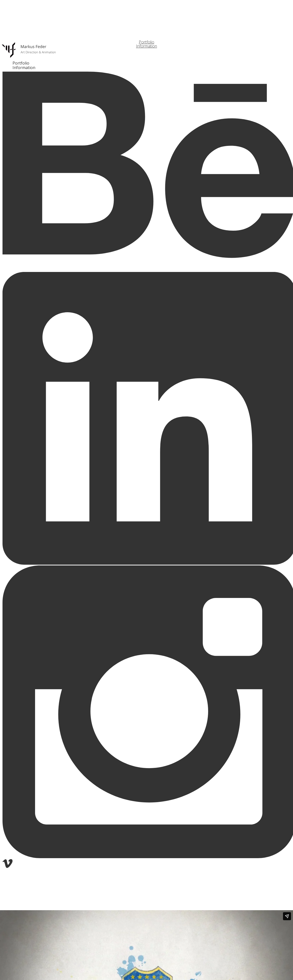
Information (24, 68)
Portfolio (21, 63)
